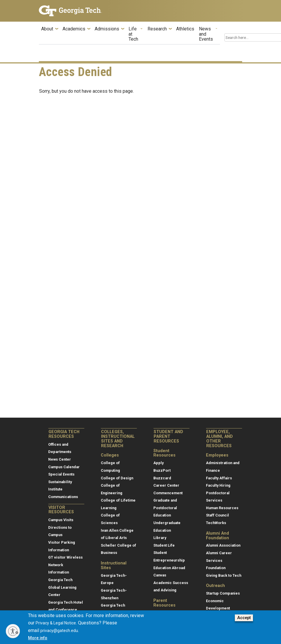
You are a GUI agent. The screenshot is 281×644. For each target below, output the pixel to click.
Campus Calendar (64, 467)
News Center (60, 459)
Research (157, 29)
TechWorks (216, 523)
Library (160, 538)
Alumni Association (223, 545)
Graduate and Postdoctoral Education (165, 508)
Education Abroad (169, 568)
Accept (244, 621)
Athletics (185, 29)
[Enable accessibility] (13, 631)
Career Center (166, 485)
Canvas (160, 575)
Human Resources (222, 508)
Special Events (61, 474)
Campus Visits (61, 520)
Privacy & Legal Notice (56, 626)
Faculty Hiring (218, 485)
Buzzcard (162, 478)
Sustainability (60, 482)
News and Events (206, 34)
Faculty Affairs (219, 478)
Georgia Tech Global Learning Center (62, 587)
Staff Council (217, 515)
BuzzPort (162, 470)
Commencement (168, 493)
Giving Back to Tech (224, 575)
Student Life (164, 545)
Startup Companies (223, 593)
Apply (158, 463)
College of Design (117, 478)
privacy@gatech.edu (59, 634)
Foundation (216, 568)
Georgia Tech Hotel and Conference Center (66, 610)
